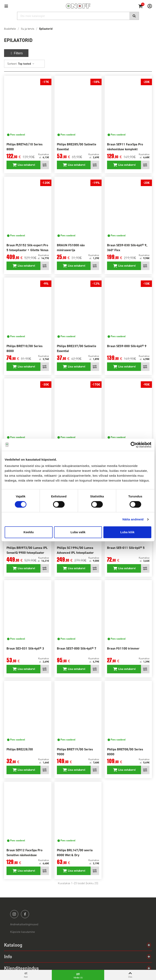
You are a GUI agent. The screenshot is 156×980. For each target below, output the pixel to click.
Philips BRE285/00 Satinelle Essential (77, 147)
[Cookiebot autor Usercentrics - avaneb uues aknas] (134, 445)
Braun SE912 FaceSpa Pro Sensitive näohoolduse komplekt (24, 855)
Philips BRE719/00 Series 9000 (75, 752)
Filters (16, 53)
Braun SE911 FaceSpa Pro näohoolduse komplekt (125, 147)
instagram (14, 914)
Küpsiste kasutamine (23, 932)
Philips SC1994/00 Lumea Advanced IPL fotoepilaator (75, 550)
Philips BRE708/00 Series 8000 (125, 752)
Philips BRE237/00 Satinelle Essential (77, 348)
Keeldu (29, 532)
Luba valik (78, 532)
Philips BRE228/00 (20, 749)
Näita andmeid (133, 519)
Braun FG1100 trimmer (123, 648)
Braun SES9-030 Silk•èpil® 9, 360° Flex (127, 248)
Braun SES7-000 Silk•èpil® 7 (77, 648)
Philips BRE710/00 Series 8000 (24, 348)
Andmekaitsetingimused (24, 924)
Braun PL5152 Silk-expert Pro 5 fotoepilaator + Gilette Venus (27, 248)
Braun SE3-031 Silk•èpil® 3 (25, 648)
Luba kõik (127, 532)
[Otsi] (78, 16)
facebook (25, 914)
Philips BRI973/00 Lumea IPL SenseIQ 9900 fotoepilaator (27, 550)
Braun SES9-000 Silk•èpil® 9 (127, 346)
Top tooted (26, 64)
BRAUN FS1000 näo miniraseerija (71, 248)
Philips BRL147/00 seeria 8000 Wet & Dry (75, 853)
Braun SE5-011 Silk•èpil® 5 (126, 548)
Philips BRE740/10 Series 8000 (24, 147)
